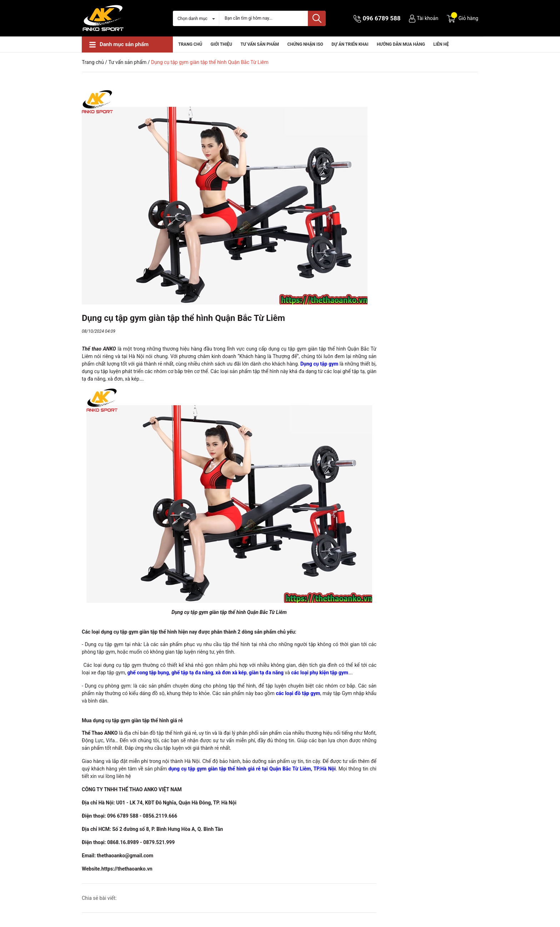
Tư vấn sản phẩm (260, 44)
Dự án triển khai (350, 44)
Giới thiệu (221, 44)
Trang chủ (190, 44)
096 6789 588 (382, 18)
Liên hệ (441, 44)
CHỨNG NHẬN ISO (305, 44)
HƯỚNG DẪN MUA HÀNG (401, 44)
